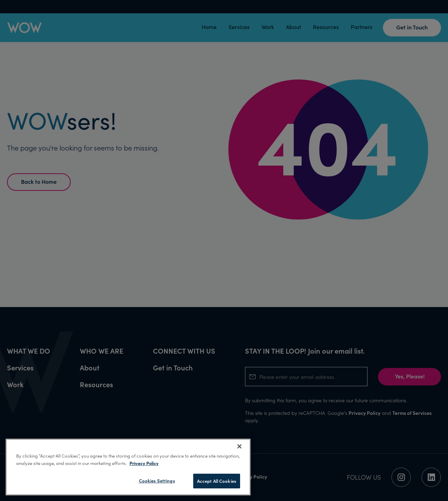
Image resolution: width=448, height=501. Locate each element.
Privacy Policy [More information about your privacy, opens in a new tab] (144, 463)
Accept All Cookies (217, 481)
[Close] (239, 446)
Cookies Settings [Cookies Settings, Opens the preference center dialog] (157, 481)
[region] (128, 467)
